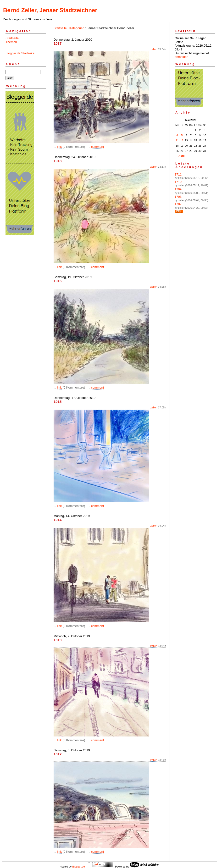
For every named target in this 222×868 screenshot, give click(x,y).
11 (177, 140)
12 (182, 140)
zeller (154, 49)
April (181, 156)
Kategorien (77, 28)
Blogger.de (79, 867)
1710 (178, 182)
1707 (178, 204)
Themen (11, 42)
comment (97, 147)
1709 (178, 189)
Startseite (12, 38)
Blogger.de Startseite (20, 53)
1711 (178, 174)
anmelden (181, 57)
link (59, 147)
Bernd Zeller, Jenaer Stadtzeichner (50, 10)
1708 (178, 197)
